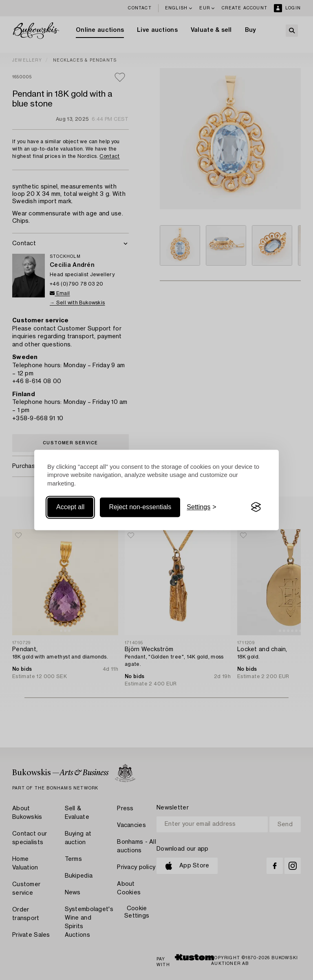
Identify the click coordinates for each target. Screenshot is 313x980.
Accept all (70, 507)
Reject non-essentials (140, 507)
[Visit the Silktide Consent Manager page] (256, 507)
